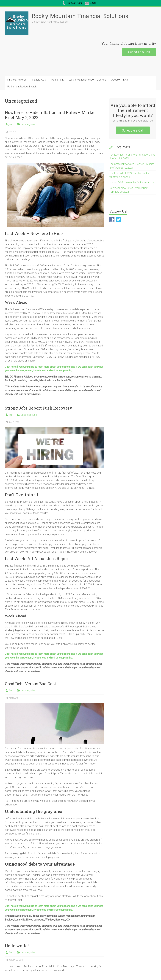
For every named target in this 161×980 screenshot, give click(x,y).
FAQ (126, 80)
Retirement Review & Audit (22, 87)
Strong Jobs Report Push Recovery (39, 408)
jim (10, 124)
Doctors (101, 80)
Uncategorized (29, 124)
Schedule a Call (139, 52)
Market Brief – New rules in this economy (132, 182)
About (115, 80)
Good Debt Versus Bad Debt (31, 684)
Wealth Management (80, 80)
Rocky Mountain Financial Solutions (80, 16)
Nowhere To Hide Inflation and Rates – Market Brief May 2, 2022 (50, 115)
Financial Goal (39, 80)
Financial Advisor (17, 80)
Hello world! (17, 946)
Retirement (57, 80)
